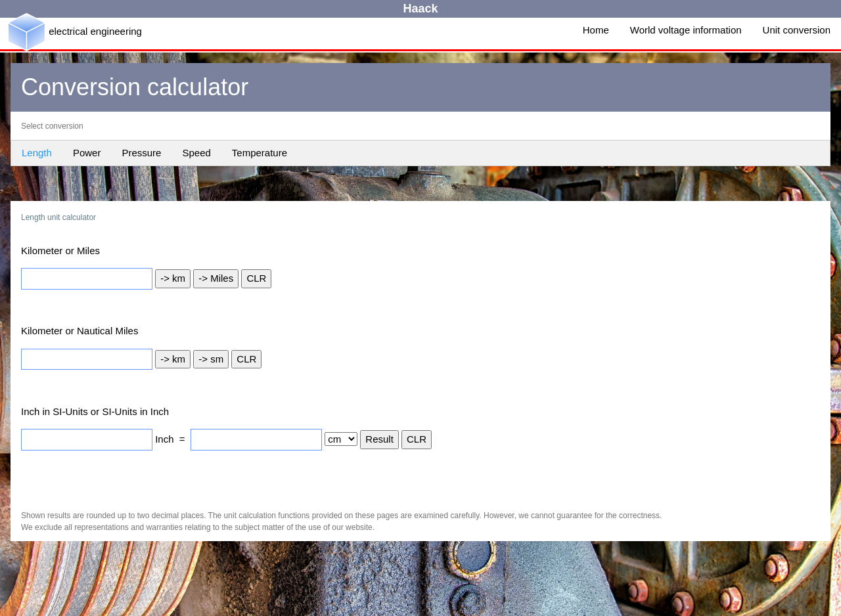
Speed (196, 153)
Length (37, 153)
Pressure (141, 153)
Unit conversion (797, 30)
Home (596, 30)
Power (87, 153)
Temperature (260, 153)
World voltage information (686, 30)
